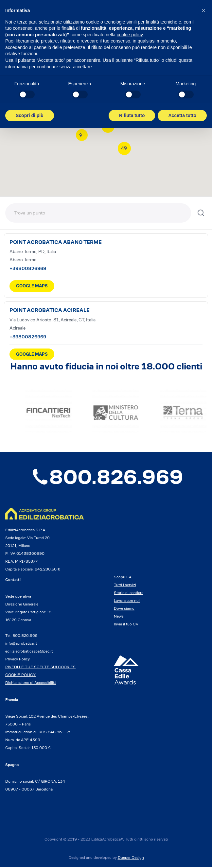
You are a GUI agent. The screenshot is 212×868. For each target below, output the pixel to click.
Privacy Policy (18, 660)
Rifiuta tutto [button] (132, 115)
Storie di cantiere (129, 594)
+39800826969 (28, 268)
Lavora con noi (127, 602)
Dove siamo (124, 610)
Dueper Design (131, 859)
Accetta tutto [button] (182, 115)
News (119, 617)
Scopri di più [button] (30, 115)
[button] (203, 10)
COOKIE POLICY (20, 676)
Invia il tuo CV (126, 625)
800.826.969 (106, 478)
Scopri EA (123, 578)
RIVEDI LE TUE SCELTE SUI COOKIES (40, 668)
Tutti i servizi (125, 586)
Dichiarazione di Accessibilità (31, 684)
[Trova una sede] (98, 213)
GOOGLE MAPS (32, 286)
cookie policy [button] (130, 35)
